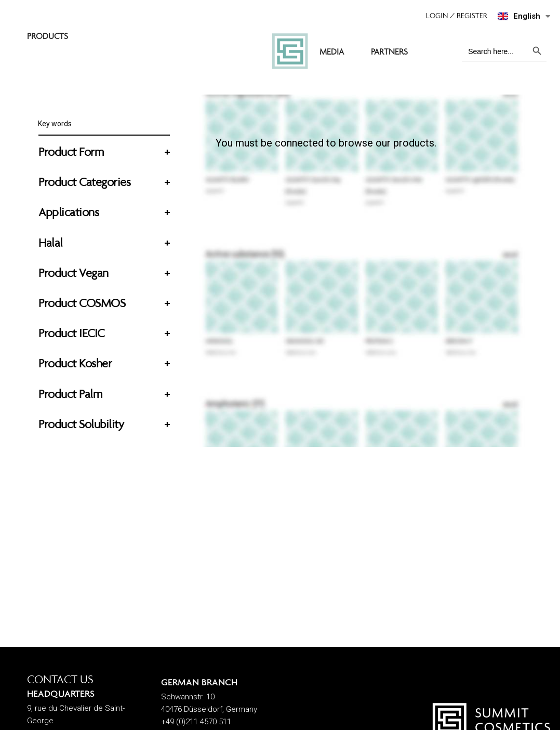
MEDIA (366, 38)
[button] (462, 16)
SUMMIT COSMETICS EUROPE (100, 38)
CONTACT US (60, 679)
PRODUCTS (202, 38)
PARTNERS (424, 38)
